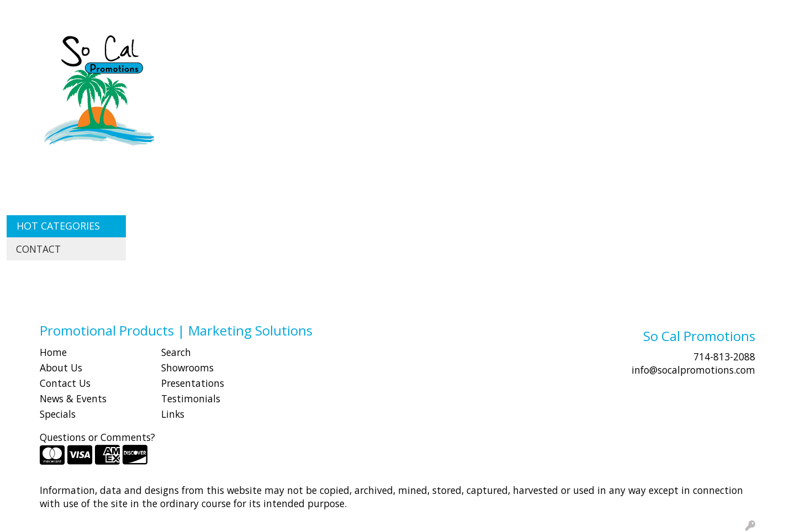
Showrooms (187, 368)
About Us (61, 368)
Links (173, 414)
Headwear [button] (501, 49)
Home (53, 352)
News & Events (73, 398)
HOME (24, 12)
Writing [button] (692, 49)
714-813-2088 (724, 357)
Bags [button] (350, 49)
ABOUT (60, 12)
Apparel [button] (252, 49)
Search (588, 12)
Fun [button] (452, 49)
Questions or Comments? (97, 437)
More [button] (739, 49)
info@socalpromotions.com (693, 370)
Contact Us (65, 383)
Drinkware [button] (402, 49)
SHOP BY (102, 12)
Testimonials (191, 398)
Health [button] (558, 49)
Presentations (193, 383)
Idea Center (202, 12)
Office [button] (604, 49)
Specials (58, 414)
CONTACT (149, 12)
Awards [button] (305, 49)
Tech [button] (646, 49)
